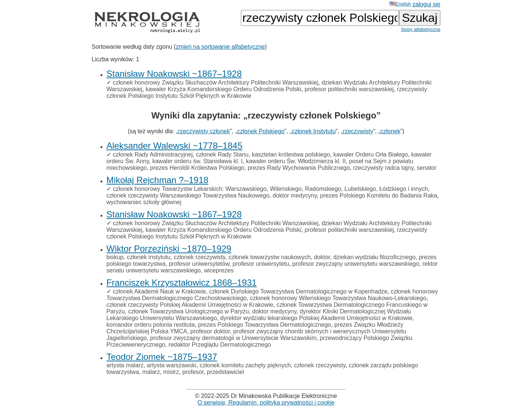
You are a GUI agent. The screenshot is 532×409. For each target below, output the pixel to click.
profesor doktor (210, 331)
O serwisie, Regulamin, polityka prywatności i (266, 403)
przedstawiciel (225, 372)
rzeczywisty (358, 131)
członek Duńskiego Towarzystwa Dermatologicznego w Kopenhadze (298, 291)
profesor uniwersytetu (261, 264)
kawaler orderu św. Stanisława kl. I (197, 161)
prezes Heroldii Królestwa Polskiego (197, 168)
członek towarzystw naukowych (270, 257)
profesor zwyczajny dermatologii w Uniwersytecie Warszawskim (233, 338)
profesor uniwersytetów (199, 264)
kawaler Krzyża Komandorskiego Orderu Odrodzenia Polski (224, 89)
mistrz (171, 372)
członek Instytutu (313, 131)
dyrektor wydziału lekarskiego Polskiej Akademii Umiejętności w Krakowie (316, 318)
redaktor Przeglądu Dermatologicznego (220, 345)
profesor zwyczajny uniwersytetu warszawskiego (356, 264)
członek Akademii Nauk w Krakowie (159, 291)
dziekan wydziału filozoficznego (374, 257)
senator (427, 168)
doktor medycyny (295, 195)
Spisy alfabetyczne (421, 29)
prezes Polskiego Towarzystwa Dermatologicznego (265, 325)
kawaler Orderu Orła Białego (371, 154)
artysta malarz (125, 365)
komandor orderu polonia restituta (151, 325)
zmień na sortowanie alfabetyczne (220, 47)
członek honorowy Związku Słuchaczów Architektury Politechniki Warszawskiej (215, 83)
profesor (193, 372)
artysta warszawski (171, 365)
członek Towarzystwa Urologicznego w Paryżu (189, 311)
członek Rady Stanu (222, 154)
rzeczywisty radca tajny (383, 168)
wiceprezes (219, 270)
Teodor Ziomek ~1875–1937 (162, 357)
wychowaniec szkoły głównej (144, 202)
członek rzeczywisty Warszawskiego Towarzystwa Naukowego (188, 195)
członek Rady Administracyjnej (153, 154)
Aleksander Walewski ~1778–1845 (174, 146)
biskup (115, 257)
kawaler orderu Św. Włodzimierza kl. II (296, 161)
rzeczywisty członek (204, 131)
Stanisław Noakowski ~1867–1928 (174, 74)
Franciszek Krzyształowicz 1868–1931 (182, 283)
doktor (322, 257)
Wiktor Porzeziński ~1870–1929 (169, 249)
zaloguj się (426, 4)
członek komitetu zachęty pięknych (245, 365)
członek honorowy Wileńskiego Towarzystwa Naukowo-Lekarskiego (338, 298)
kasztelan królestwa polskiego (291, 154)
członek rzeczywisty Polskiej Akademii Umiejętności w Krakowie (190, 305)
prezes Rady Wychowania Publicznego (299, 168)
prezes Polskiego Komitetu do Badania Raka (379, 195)
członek (390, 131)
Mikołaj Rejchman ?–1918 (157, 180)
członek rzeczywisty (199, 257)
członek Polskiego (261, 131)
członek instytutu (149, 257)
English (400, 4)
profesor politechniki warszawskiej (349, 89)
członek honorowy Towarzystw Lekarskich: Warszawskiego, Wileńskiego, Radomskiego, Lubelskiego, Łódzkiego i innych (270, 189)
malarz (151, 372)
